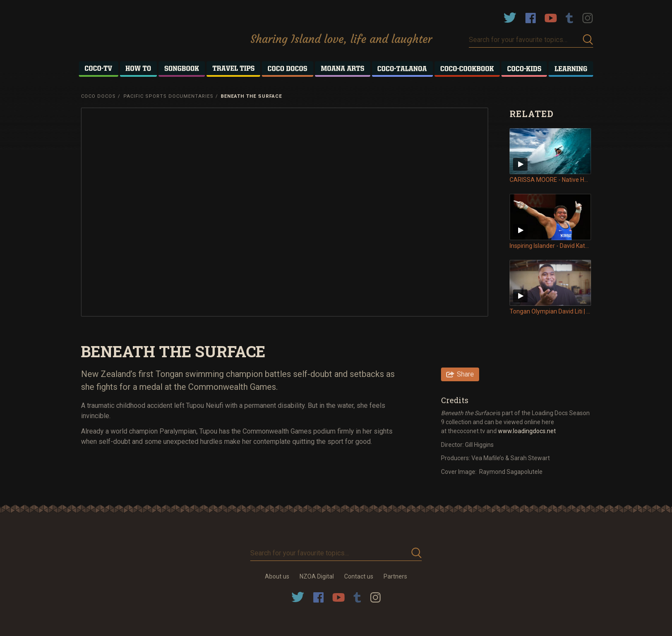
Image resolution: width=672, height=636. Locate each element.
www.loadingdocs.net (527, 431)
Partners (395, 576)
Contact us (359, 576)
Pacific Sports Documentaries (168, 96)
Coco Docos (98, 96)
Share (465, 374)
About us (277, 576)
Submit (588, 40)
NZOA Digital (317, 576)
